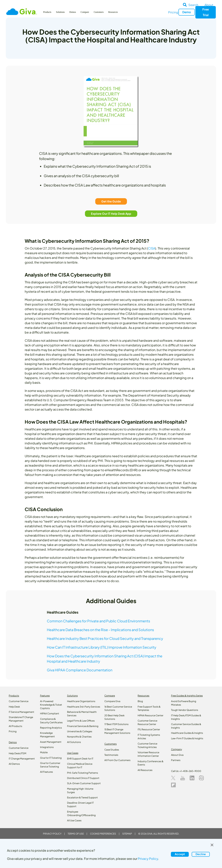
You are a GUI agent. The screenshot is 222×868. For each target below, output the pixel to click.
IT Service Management (21, 712)
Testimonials (111, 755)
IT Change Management (22, 759)
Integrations (47, 747)
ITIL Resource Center (149, 729)
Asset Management (51, 742)
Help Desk (14, 707)
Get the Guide (111, 201)
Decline (201, 854)
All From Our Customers (117, 760)
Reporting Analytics (51, 728)
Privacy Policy (52, 834)
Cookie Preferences (103, 834)
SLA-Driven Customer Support (84, 783)
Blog (140, 701)
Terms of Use (76, 834)
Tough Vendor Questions (185, 710)
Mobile (44, 752)
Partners (176, 760)
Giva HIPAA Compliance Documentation (80, 670)
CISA (152, 248)
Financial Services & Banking (83, 726)
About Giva (177, 755)
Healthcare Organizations (81, 701)
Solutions (60, 12)
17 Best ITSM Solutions (116, 724)
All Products (15, 726)
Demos (73, 12)
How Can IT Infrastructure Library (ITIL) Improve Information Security (102, 647)
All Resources (145, 770)
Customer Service (19, 701)
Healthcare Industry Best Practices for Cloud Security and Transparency (105, 638)
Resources (113, 12)
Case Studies (112, 750)
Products (47, 12)
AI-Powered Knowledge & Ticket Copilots (51, 705)
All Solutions (74, 742)
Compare (85, 12)
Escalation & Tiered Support (82, 797)
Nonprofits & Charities (79, 737)
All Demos (14, 764)
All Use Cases (74, 820)
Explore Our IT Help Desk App (111, 214)
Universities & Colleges (80, 731)
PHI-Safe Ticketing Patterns (83, 773)
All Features (46, 772)
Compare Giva (112, 701)
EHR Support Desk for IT (80, 759)
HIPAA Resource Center (150, 715)
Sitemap (127, 834)
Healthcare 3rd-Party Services (84, 707)
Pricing (173, 12)
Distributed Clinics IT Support (83, 778)
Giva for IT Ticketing (51, 758)
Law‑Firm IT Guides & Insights (187, 738)
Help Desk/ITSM (17, 753)
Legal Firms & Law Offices (81, 721)
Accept (180, 854)
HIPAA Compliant (50, 713)
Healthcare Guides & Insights (187, 733)
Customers (99, 12)
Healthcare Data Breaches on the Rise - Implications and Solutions (100, 630)
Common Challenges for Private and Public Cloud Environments (98, 621)
